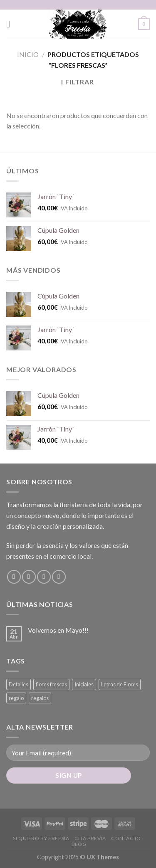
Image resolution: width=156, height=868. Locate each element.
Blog (79, 844)
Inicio (28, 54)
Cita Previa (90, 838)
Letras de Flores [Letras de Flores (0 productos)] (120, 684)
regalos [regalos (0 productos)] (40, 698)
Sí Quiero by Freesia (41, 838)
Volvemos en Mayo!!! (58, 630)
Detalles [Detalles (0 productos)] (19, 684)
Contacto (126, 838)
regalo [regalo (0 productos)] (16, 698)
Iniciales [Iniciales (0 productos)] (84, 684)
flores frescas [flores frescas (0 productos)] (51, 684)
